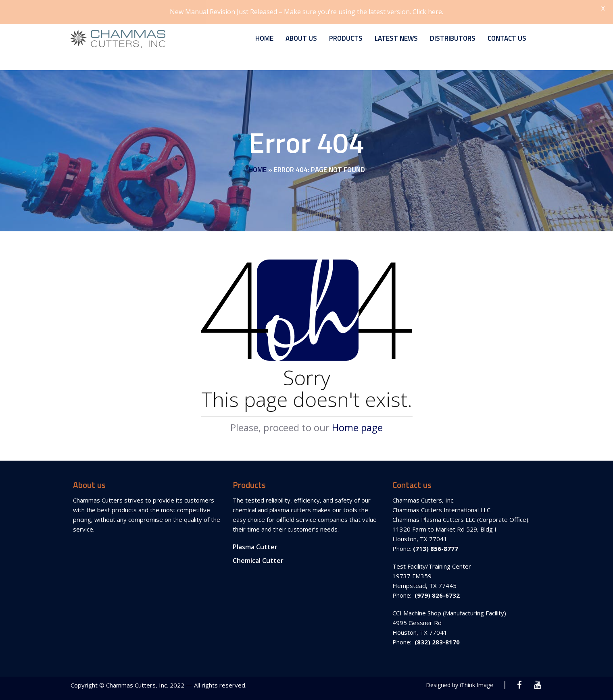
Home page (357, 424)
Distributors (453, 35)
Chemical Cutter (258, 557)
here (435, 12)
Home (264, 35)
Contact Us (507, 35)
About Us (301, 35)
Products (346, 35)
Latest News (396, 35)
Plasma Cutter (255, 543)
